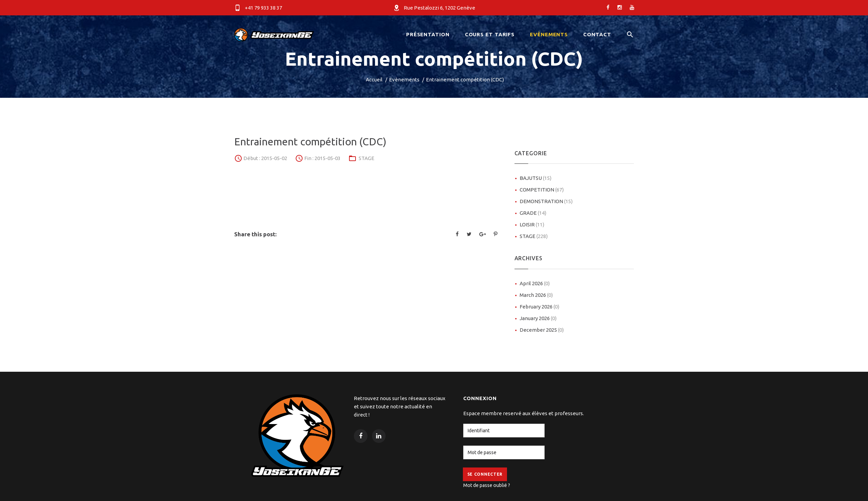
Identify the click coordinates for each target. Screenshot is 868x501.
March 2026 (536, 295)
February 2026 (539, 307)
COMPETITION (542, 190)
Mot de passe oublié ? (487, 485)
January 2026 (538, 318)
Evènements (404, 80)
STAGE (366, 158)
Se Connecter (485, 474)
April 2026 (535, 283)
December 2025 (542, 330)
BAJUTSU (536, 178)
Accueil (374, 80)
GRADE (533, 213)
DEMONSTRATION (546, 201)
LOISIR (532, 225)
